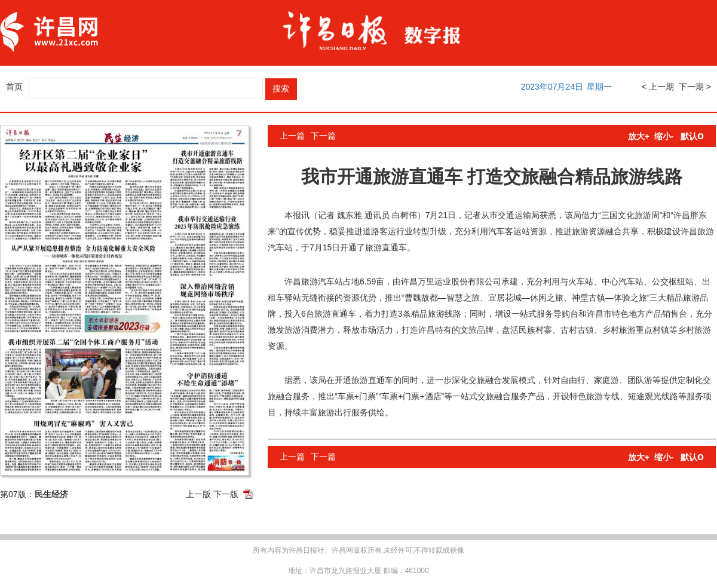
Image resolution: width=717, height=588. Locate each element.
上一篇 (292, 136)
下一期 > (695, 87)
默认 (692, 136)
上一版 (198, 494)
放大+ (639, 136)
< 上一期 (658, 87)
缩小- (664, 136)
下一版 (226, 494)
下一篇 (323, 136)
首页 (14, 87)
